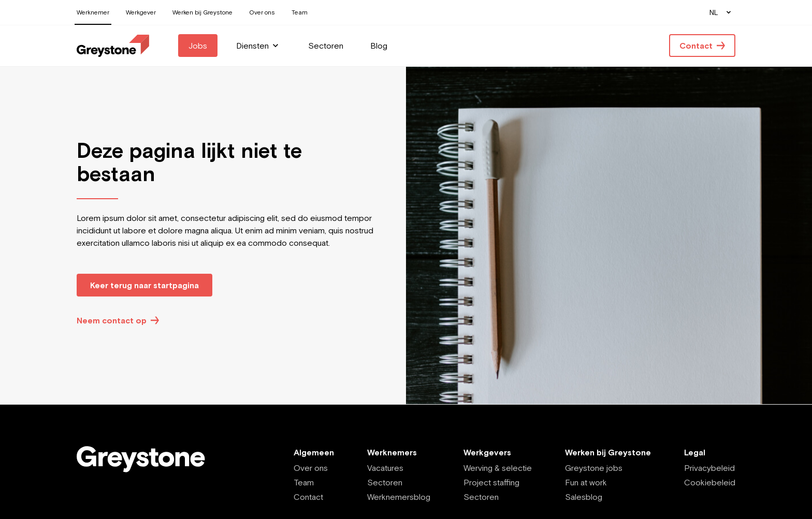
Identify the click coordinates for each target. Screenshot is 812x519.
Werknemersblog (399, 497)
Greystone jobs (594, 468)
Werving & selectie (498, 468)
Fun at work (586, 482)
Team (304, 482)
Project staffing (491, 482)
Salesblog (584, 497)
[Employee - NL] (113, 46)
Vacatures (385, 468)
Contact (308, 497)
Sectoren (385, 482)
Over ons (311, 468)
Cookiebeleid (710, 482)
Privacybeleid (709, 468)
